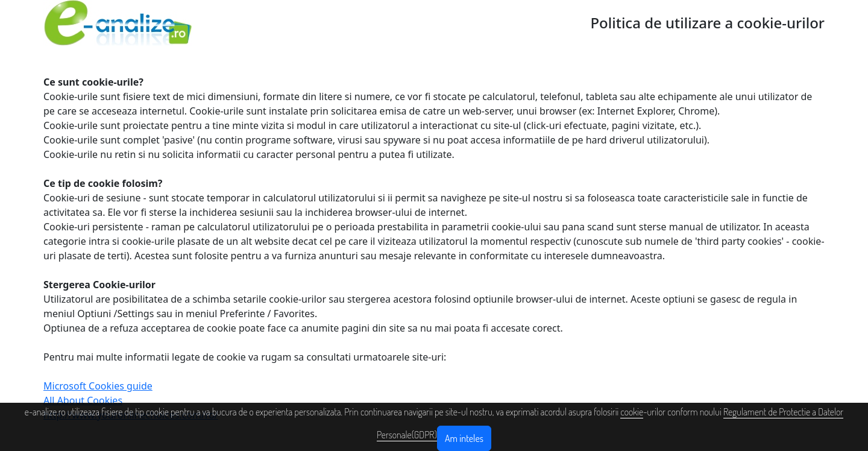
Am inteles (464, 438)
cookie (632, 412)
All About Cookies (83, 400)
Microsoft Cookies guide (98, 386)
